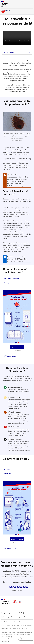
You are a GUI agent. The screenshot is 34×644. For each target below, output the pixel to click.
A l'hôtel (7, 469)
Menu (31, 3)
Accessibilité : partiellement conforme (19, 622)
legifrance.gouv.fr (7, 617)
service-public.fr (17, 613)
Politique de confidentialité (19, 625)
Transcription (10, 52)
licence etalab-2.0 (6, 636)
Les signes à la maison (12, 278)
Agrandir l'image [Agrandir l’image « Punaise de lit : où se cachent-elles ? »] (17, 347)
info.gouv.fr (5, 613)
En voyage (8, 474)
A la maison (8, 465)
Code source (25, 628)
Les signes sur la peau (12, 283)
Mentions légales (6, 625)
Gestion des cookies (15, 628)
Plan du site (4, 622)
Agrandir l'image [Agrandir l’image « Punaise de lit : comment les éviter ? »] (17, 539)
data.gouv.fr (20, 617)
